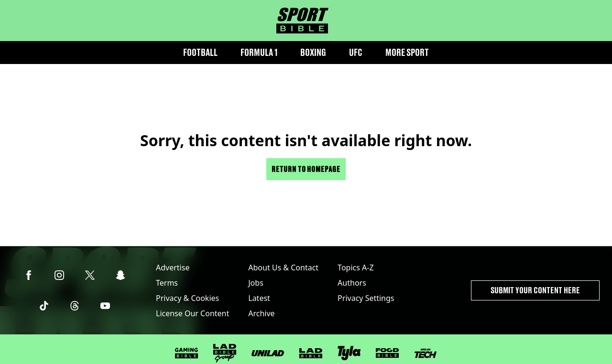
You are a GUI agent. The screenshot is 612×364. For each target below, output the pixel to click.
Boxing (313, 52)
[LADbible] (311, 353)
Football (200, 52)
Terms (167, 283)
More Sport (407, 52)
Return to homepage (306, 169)
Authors (352, 283)
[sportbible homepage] (302, 21)
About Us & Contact (283, 268)
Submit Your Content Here (535, 290)
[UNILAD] (268, 353)
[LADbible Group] (225, 353)
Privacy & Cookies (187, 298)
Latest (259, 298)
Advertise (173, 268)
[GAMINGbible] (186, 353)
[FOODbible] (387, 353)
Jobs (256, 283)
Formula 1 (259, 52)
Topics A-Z (355, 268)
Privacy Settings (366, 298)
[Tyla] (349, 353)
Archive (261, 313)
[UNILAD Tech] (426, 353)
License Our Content (192, 313)
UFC (356, 52)
